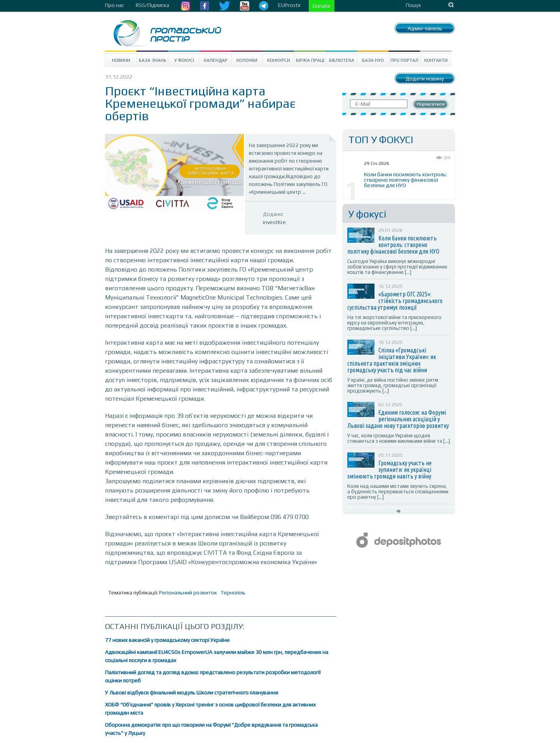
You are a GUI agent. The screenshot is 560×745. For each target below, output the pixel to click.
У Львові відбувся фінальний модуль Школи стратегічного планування (192, 692)
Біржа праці (310, 60)
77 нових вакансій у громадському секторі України (167, 640)
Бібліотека (342, 60)
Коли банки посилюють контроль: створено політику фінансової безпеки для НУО (405, 180)
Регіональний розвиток (188, 592)
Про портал (404, 60)
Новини (121, 60)
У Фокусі (184, 60)
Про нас (115, 5)
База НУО (373, 60)
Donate (322, 6)
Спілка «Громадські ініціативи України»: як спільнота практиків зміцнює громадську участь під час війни (392, 360)
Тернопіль (233, 592)
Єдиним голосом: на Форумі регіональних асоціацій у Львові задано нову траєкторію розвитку (398, 419)
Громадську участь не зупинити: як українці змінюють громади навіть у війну (389, 470)
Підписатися (431, 104)
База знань (153, 60)
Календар (216, 60)
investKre (274, 222)
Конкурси (279, 60)
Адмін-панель (425, 28)
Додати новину (425, 79)
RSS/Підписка (152, 5)
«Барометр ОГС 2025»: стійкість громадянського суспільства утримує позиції (395, 301)
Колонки (247, 60)
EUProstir (290, 5)
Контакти (436, 60)
